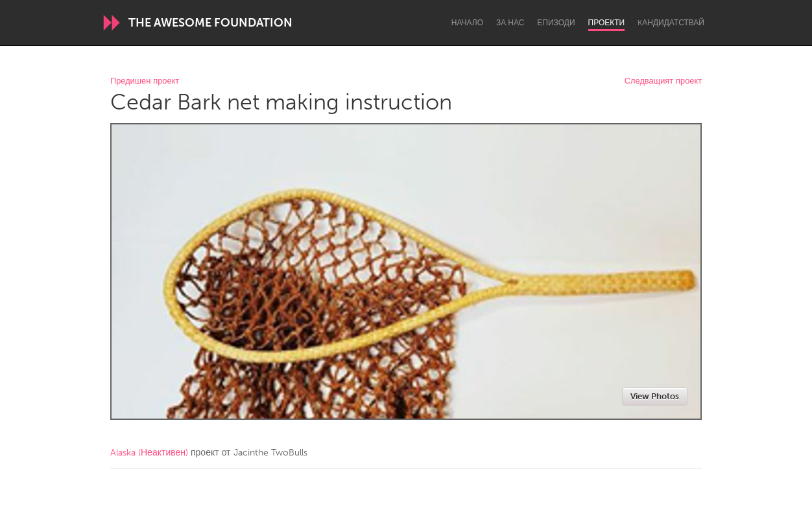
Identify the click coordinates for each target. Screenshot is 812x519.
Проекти (607, 23)
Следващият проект (663, 81)
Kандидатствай (671, 23)
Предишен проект (145, 81)
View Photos (655, 396)
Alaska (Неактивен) (149, 453)
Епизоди (556, 23)
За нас (510, 23)
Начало (467, 23)
